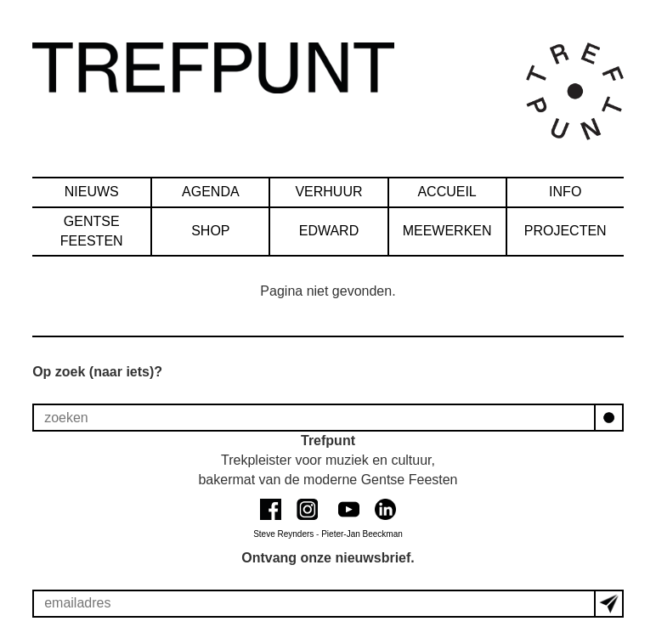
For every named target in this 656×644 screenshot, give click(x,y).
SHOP (210, 231)
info (565, 192)
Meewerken (447, 231)
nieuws (92, 192)
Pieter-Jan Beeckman (362, 534)
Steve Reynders (283, 534)
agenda (211, 192)
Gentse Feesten (92, 231)
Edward (329, 231)
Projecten (566, 231)
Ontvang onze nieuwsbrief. (328, 558)
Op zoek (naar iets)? (97, 372)
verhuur (328, 192)
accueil (447, 192)
